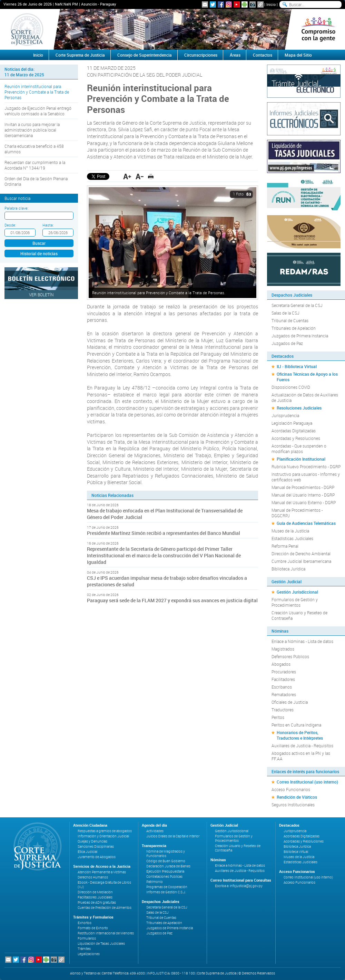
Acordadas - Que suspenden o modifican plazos (299, 449)
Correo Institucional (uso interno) (307, 782)
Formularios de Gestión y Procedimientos (295, 602)
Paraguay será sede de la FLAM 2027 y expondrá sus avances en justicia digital (172, 600)
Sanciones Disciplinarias (96, 847)
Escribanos (282, 687)
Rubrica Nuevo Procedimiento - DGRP (306, 467)
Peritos (278, 717)
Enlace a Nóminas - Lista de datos (302, 641)
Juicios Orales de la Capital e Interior (173, 836)
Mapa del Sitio (298, 55)
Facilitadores (283, 679)
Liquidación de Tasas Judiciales (101, 944)
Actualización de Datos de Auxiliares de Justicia (305, 397)
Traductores (283, 710)
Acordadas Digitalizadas (294, 431)
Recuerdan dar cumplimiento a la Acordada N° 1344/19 (35, 165)
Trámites (84, 949)
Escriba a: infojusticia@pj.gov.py (239, 886)
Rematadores (284, 694)
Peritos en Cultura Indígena (296, 725)
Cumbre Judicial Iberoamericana (301, 561)
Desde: (10, 225)
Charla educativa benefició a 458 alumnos (34, 149)
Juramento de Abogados (97, 857)
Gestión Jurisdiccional (297, 592)
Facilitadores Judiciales (95, 897)
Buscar (39, 243)
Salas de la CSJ (285, 313)
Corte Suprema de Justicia (80, 55)
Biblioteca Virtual (296, 852)
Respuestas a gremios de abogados (105, 831)
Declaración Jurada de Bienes (168, 866)
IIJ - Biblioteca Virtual (297, 366)
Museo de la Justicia (290, 531)
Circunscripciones (201, 55)
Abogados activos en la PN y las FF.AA (301, 756)
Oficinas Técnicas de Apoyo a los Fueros (307, 377)
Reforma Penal (285, 546)
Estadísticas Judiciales (292, 538)
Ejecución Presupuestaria (165, 871)
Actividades (155, 831)
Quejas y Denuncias (92, 841)
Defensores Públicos (290, 656)
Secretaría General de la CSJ (297, 305)
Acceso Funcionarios (291, 789)
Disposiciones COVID (291, 387)
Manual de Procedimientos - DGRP (303, 487)
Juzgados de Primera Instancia (300, 336)
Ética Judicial (87, 852)
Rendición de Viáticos (297, 797)
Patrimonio (155, 882)
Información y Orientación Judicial (103, 836)
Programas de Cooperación (167, 887)
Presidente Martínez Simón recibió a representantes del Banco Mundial (164, 533)
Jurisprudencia (285, 415)
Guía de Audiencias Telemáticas (306, 523)
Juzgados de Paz (287, 343)
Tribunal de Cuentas (290, 320)
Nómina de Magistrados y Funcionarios (166, 854)
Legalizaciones (89, 954)
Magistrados (283, 649)
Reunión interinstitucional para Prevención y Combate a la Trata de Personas (37, 92)
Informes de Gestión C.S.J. (166, 892)
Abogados (281, 664)
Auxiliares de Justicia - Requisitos (302, 746)
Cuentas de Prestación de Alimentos (105, 908)
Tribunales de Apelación (294, 328)
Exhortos (85, 923)
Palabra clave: (16, 208)
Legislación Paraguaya (292, 423)
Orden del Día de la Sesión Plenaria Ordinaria (36, 181)
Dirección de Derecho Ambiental (301, 554)
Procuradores (284, 672)
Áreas (235, 55)
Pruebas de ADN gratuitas (97, 902)
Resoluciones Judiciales (299, 408)
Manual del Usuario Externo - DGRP (304, 502)
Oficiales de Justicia (290, 702)
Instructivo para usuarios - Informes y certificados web (306, 477)
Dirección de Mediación (95, 892)
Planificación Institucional (301, 459)
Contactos (263, 55)
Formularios (87, 938)
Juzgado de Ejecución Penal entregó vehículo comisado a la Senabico (38, 111)
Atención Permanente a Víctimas (102, 872)
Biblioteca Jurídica (288, 569)
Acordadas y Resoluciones (296, 438)
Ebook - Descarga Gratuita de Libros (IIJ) (104, 885)
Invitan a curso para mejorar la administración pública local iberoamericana (32, 130)
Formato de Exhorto (93, 928)
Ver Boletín (41, 295)
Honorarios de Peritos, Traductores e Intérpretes (300, 735)
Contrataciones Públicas (164, 877)
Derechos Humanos (93, 877)
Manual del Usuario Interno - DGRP (303, 495)
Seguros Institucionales (293, 805)
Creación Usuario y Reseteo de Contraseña (299, 615)
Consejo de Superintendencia (145, 55)
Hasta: (48, 225)
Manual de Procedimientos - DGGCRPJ (297, 513)
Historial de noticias (39, 253)
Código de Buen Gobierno (166, 861)
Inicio (271, 4)
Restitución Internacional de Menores (106, 933)
